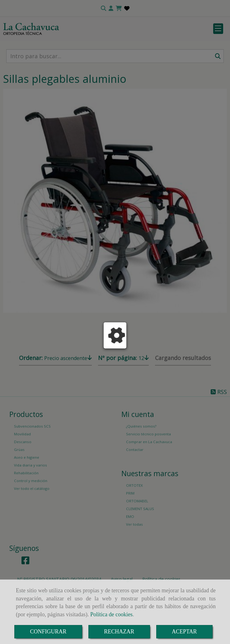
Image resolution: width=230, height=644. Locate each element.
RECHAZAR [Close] (119, 632)
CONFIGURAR (48, 632)
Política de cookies (111, 614)
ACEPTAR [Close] (184, 632)
